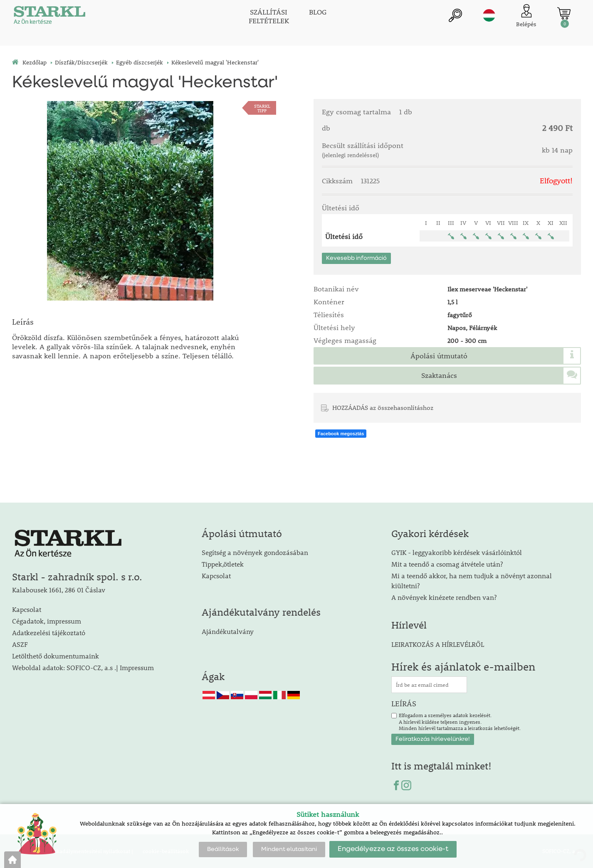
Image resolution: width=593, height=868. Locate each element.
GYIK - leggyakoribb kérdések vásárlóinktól (457, 552)
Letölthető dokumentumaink (56, 656)
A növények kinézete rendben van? (444, 597)
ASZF (20, 644)
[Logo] (49, 17)
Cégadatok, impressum (47, 621)
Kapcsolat (27, 609)
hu (489, 15)
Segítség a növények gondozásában (255, 552)
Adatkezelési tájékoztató (49, 633)
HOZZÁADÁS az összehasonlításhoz (383, 407)
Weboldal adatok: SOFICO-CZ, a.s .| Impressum (83, 667)
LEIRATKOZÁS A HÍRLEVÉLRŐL (438, 644)
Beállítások (223, 849)
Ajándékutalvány (228, 631)
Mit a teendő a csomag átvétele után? (447, 564)
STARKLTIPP (262, 108)
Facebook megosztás (341, 434)
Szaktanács (439, 375)
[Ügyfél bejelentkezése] (526, 16)
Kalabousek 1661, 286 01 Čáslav (59, 590)
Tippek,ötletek (223, 564)
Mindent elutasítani (289, 849)
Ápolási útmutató (439, 356)
